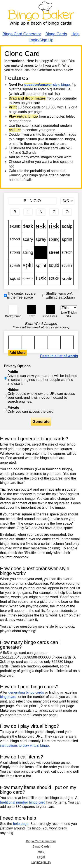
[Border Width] (69, 308)
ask (41, 226)
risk (54, 226)
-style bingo (47, 85)
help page (21, 824)
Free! (41, 252)
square (67, 265)
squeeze (28, 278)
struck (54, 278)
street (54, 252)
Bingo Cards (56, 34)
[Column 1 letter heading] (15, 212)
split (28, 265)
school (15, 239)
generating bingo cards (26, 692)
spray (41, 239)
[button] (13, 309)
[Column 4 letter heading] (54, 212)
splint (41, 265)
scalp (67, 226)
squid (54, 265)
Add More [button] (17, 353)
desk (28, 226)
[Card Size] (67, 201)
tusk (41, 278)
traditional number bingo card (23, 802)
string (28, 252)
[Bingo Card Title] (32, 201)
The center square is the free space (21, 295)
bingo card (8, 697)
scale (67, 278)
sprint (67, 239)
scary (28, 239)
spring (54, 239)
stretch (67, 252)
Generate (41, 422)
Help (76, 34)
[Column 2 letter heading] (28, 212)
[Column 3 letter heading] (41, 212)
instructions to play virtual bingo (24, 746)
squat (15, 278)
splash (15, 265)
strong (15, 252)
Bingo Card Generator (22, 34)
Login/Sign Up (41, 40)
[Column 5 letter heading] (67, 212)
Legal (41, 857)
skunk (15, 226)
